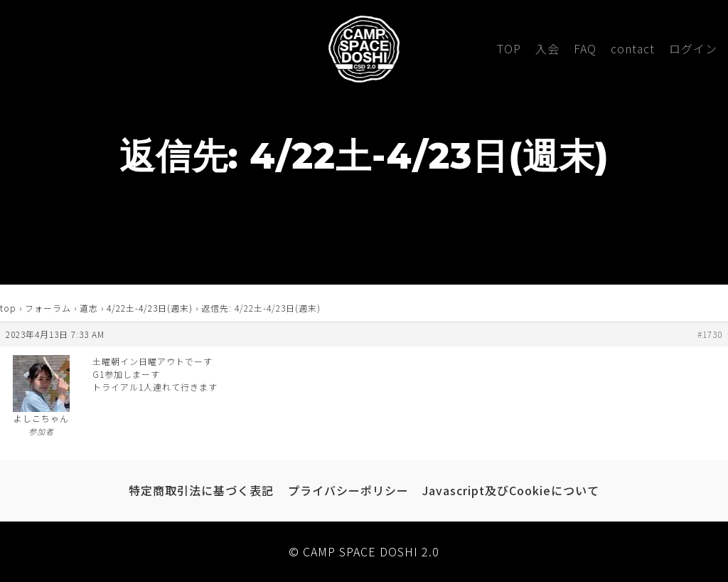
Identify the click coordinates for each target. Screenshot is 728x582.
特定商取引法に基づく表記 (201, 490)
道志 (89, 308)
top (8, 308)
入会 (547, 48)
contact (633, 48)
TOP (509, 48)
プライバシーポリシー (348, 490)
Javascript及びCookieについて (511, 490)
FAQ (585, 48)
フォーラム (48, 308)
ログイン (693, 48)
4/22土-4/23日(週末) (150, 308)
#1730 (710, 334)
